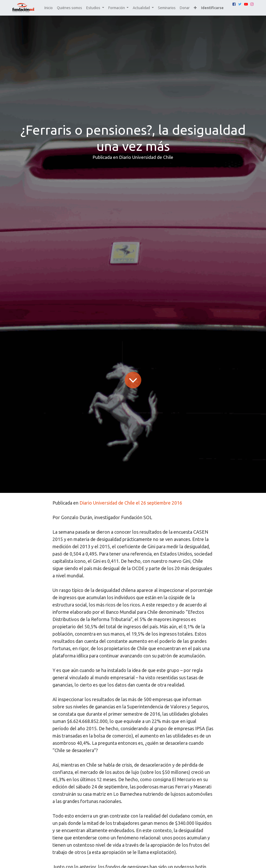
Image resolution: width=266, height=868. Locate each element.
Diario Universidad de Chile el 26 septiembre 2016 (131, 503)
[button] (195, 8)
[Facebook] (234, 4)
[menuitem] (49, 8)
